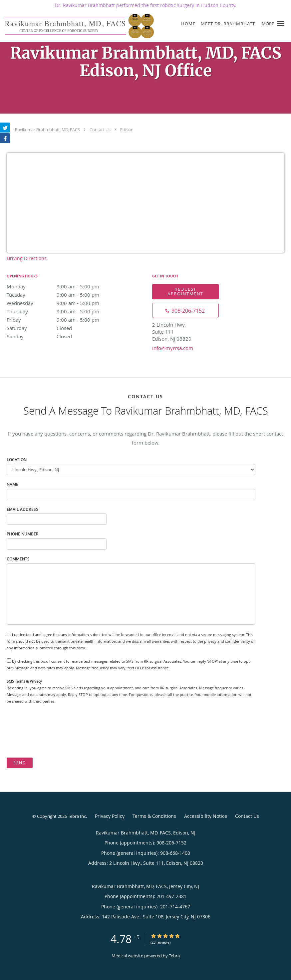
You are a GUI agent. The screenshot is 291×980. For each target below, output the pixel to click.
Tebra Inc (77, 816)
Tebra (174, 956)
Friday (65, 320)
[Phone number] (185, 310)
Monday (65, 286)
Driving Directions (27, 258)
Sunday (65, 336)
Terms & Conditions (154, 816)
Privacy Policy (110, 816)
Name (12, 484)
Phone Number (23, 534)
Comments (18, 559)
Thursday (65, 311)
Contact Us (100, 130)
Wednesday (65, 303)
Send (20, 763)
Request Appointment (185, 291)
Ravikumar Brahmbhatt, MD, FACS (47, 130)
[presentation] (57, 731)
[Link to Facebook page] (5, 138)
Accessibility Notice (206, 816)
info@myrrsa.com (173, 348)
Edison (127, 130)
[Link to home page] (78, 26)
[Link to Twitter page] (5, 128)
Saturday (65, 328)
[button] (281, 24)
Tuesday (65, 295)
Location (17, 460)
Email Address (22, 509)
